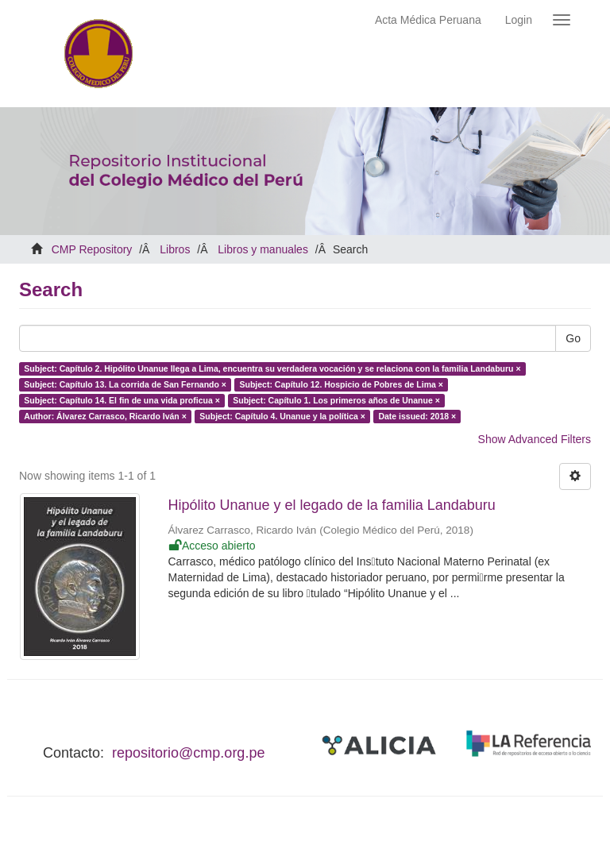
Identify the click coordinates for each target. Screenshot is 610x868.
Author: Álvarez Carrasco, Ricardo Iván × (105, 416)
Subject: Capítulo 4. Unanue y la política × (282, 416)
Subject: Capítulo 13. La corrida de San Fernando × (125, 384)
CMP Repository (92, 249)
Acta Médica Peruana (428, 20)
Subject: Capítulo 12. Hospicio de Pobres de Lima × (341, 384)
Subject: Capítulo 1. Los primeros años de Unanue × (336, 400)
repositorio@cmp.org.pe (188, 753)
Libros (175, 249)
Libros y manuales (263, 249)
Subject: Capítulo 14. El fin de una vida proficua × (122, 400)
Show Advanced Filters (535, 439)
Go (573, 338)
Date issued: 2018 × (417, 416)
